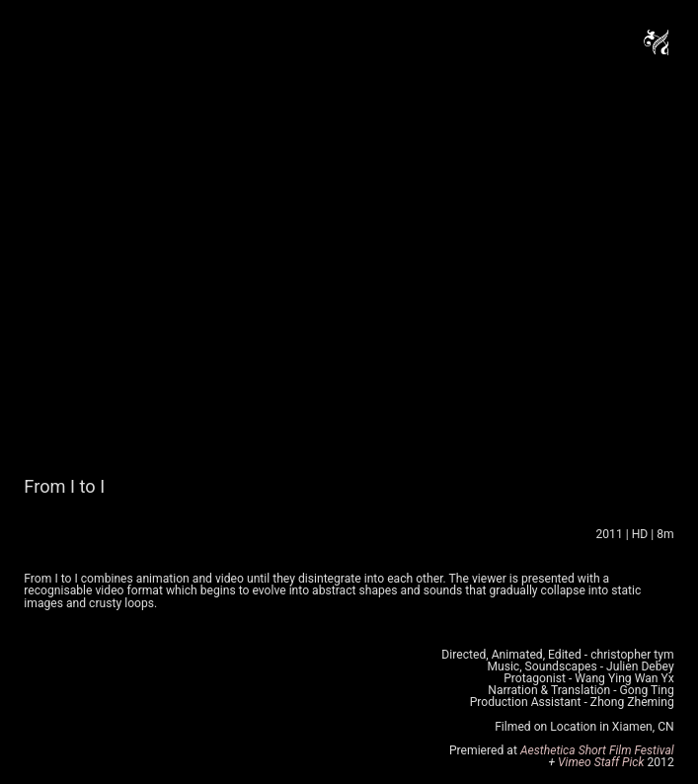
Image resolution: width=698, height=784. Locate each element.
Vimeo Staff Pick (602, 762)
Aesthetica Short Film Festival (597, 750)
